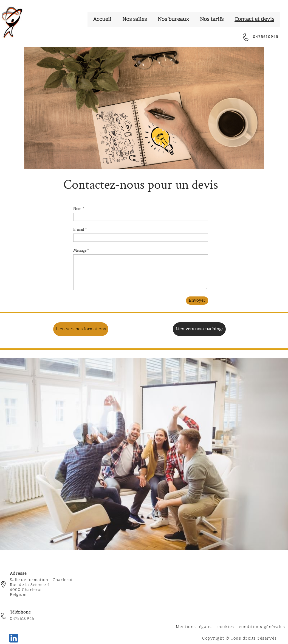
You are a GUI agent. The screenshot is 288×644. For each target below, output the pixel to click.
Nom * (79, 209)
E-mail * (80, 230)
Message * (81, 250)
